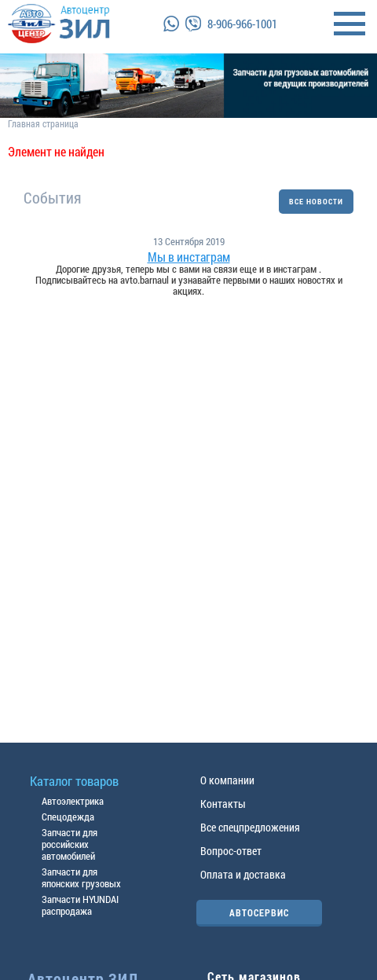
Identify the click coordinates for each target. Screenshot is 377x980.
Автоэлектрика (73, 801)
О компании (227, 780)
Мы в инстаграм (189, 257)
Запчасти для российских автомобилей (70, 844)
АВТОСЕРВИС (259, 912)
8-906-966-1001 (242, 24)
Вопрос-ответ (231, 851)
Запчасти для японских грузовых (81, 877)
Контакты (223, 804)
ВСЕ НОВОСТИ (316, 202)
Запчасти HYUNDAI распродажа (80, 905)
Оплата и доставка (243, 874)
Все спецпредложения (250, 827)
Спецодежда (68, 817)
